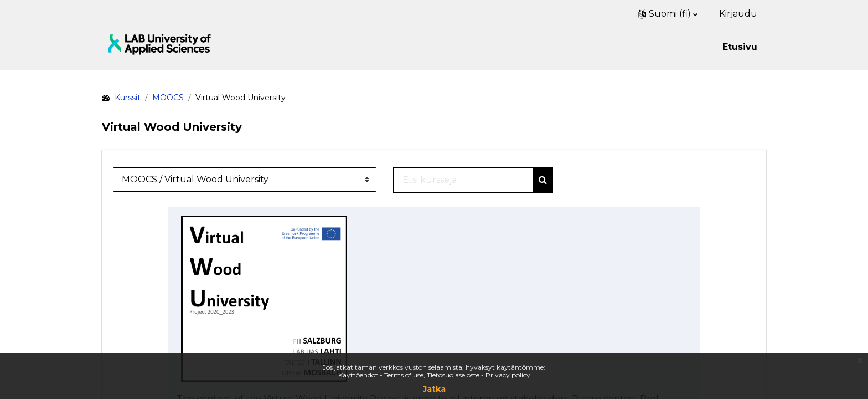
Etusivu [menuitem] (740, 47)
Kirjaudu (738, 14)
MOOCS (168, 98)
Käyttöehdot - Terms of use (381, 375)
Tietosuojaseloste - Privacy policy (479, 375)
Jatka (434, 389)
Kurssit (128, 98)
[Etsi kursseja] (463, 180)
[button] (668, 14)
